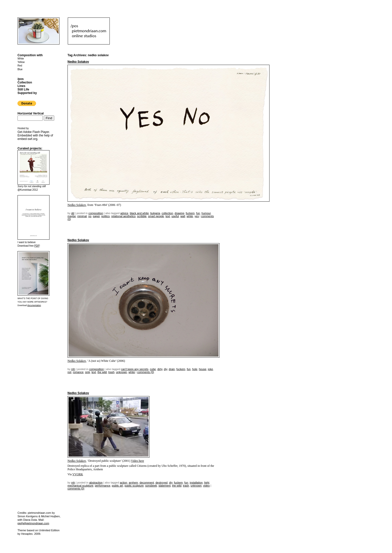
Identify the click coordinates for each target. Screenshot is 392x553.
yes (197, 216)
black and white (139, 213)
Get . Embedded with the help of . (35, 135)
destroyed (161, 483)
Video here (137, 461)
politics (105, 216)
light (207, 483)
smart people (156, 216)
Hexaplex (27, 534)
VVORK (78, 474)
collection (167, 213)
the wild (102, 372)
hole (195, 369)
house (203, 369)
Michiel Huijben (50, 516)
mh (73, 369)
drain (172, 369)
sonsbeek (151, 486)
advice (124, 213)
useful (175, 216)
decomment (147, 483)
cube (153, 369)
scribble (142, 216)
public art (117, 486)
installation (196, 483)
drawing (179, 213)
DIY (166, 369)
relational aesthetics (123, 216)
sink (87, 372)
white (190, 216)
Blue (20, 69)
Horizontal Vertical (31, 113)
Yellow (21, 62)
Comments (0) (146, 372)
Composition (96, 213)
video (206, 486)
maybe (72, 216)
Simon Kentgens (28, 516)
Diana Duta (30, 520)
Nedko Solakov (78, 62)
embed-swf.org (27, 139)
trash (111, 372)
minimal (82, 216)
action (123, 483)
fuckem (190, 213)
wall (183, 216)
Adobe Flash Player (36, 132)
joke (210, 369)
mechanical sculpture (80, 486)
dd (73, 213)
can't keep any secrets (135, 369)
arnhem (133, 483)
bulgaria (155, 213)
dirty (160, 369)
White (21, 59)
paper (96, 216)
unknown (121, 372)
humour (206, 213)
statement (164, 486)
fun (198, 213)
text (168, 216)
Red (20, 66)
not (69, 372)
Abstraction (96, 483)
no (90, 216)
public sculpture (134, 486)
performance (102, 486)
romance (78, 372)
